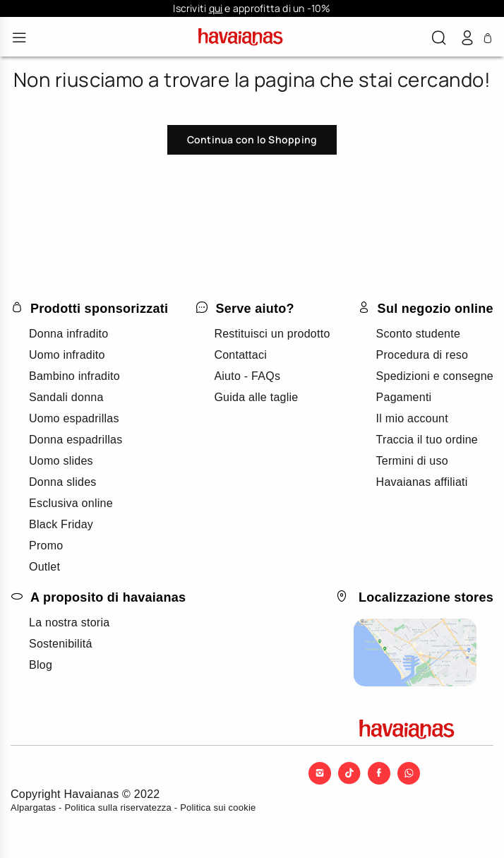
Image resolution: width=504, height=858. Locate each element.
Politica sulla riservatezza (118, 808)
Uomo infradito (67, 355)
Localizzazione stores (426, 597)
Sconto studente (418, 334)
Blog (41, 665)
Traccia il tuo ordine (427, 440)
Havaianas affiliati (422, 482)
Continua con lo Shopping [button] (252, 139)
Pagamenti (404, 397)
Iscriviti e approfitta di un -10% (252, 8)
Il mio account (412, 418)
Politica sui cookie (218, 808)
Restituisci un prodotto (272, 334)
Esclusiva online (71, 503)
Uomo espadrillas (74, 418)
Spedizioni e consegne (435, 376)
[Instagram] (320, 771)
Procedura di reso (422, 355)
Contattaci (240, 355)
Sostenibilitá (61, 644)
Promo (46, 546)
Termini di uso (412, 461)
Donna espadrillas (76, 440)
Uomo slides (61, 461)
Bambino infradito (74, 376)
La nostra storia (69, 622)
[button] (439, 40)
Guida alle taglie (256, 397)
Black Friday (61, 524)
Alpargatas (33, 808)
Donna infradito (68, 334)
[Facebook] (379, 771)
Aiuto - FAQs (247, 376)
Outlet (44, 567)
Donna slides (63, 482)
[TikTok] (349, 771)
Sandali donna (66, 397)
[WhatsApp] (409, 771)
